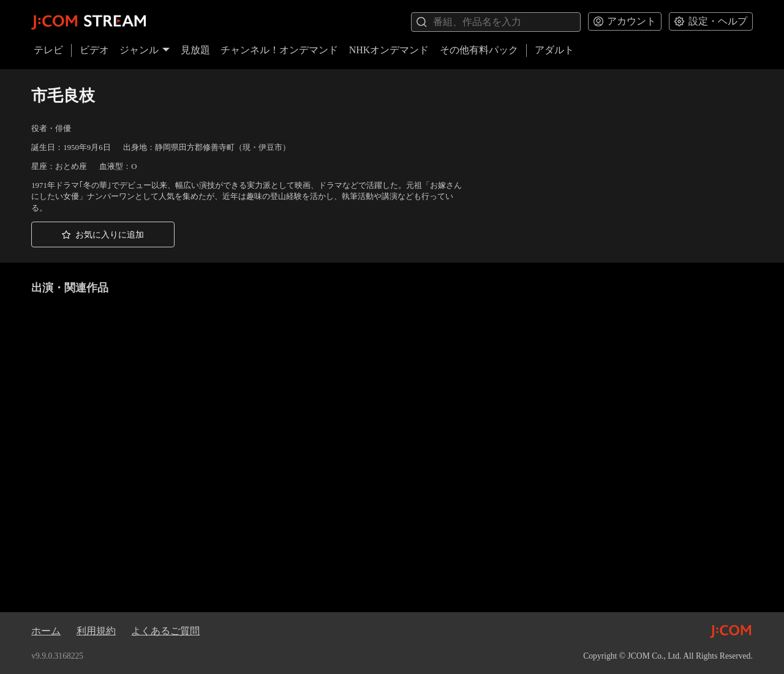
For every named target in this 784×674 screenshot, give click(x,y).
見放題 (195, 50)
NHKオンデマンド (389, 50)
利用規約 (96, 631)
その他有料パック (479, 50)
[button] (103, 234)
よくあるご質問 (165, 631)
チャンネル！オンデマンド (279, 50)
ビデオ (94, 50)
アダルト (554, 50)
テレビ (48, 50)
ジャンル (145, 50)
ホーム (46, 631)
